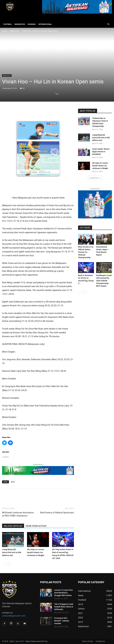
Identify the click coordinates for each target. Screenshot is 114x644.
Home (5, 31)
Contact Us (100, 641)
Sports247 (20, 641)
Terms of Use (87, 641)
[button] (108, 24)
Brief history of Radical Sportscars (57, 513)
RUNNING (32, 24)
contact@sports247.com (14, 616)
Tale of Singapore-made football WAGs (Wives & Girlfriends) (64, 607)
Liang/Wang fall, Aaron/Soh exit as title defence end (12, 552)
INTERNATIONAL (45, 24)
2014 (13, 482)
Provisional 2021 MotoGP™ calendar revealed (62, 621)
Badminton (15, 31)
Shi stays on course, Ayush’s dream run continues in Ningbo (36, 552)
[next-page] (9, 564)
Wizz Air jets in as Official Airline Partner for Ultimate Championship (86, 252)
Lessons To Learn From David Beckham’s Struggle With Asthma (63, 593)
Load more (95, 178)
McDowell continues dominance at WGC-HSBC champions (18, 514)
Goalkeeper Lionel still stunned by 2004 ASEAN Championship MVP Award (104, 281)
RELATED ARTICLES (13, 526)
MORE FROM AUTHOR (36, 526)
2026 (5, 546)
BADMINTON (20, 24)
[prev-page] (4, 564)
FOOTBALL (8, 24)
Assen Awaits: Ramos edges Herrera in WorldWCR (101, 152)
